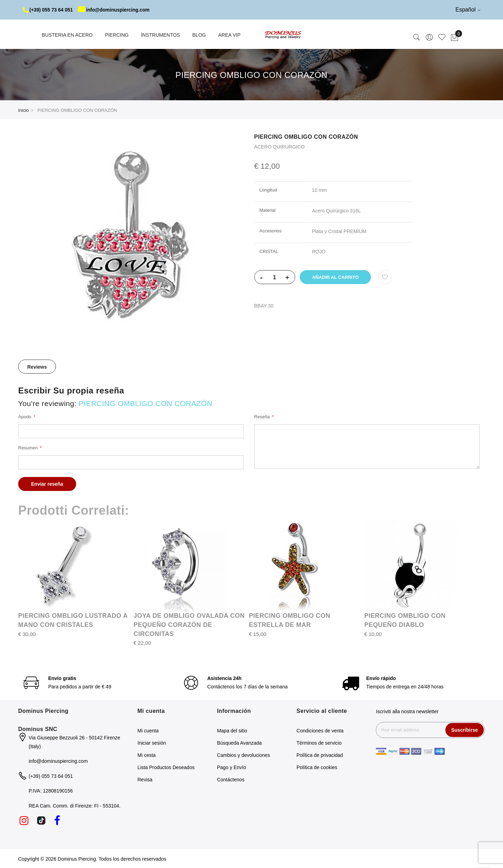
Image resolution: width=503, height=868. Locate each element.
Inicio (23, 110)
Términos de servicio (319, 743)
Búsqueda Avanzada (239, 743)
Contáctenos (231, 779)
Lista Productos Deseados (166, 767)
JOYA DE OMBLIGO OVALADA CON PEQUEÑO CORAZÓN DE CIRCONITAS (189, 624)
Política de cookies (317, 767)
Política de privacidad (320, 755)
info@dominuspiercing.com (116, 10)
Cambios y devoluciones (243, 755)
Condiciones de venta (320, 730)
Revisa (145, 779)
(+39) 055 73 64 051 (48, 10)
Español (468, 10)
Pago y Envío (231, 767)
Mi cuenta (148, 730)
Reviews (37, 367)
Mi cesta (147, 755)
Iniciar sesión (152, 743)
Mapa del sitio (232, 730)
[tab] (37, 366)
